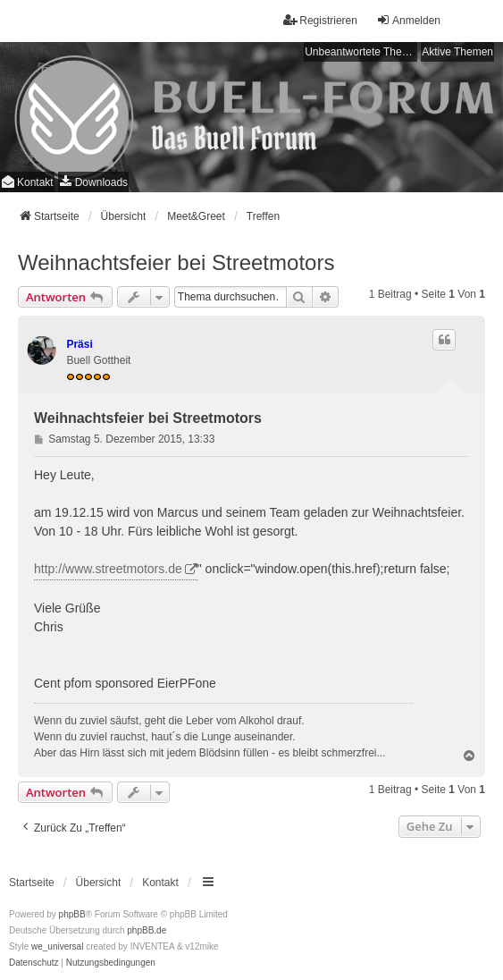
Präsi (79, 344)
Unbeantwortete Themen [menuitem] (361, 52)
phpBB (72, 914)
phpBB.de (147, 930)
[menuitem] (93, 182)
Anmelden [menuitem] (408, 20)
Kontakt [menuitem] (27, 182)
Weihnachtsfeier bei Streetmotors (176, 262)
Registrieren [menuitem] (320, 20)
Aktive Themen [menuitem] (457, 52)
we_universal (57, 946)
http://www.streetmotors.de (108, 569)
